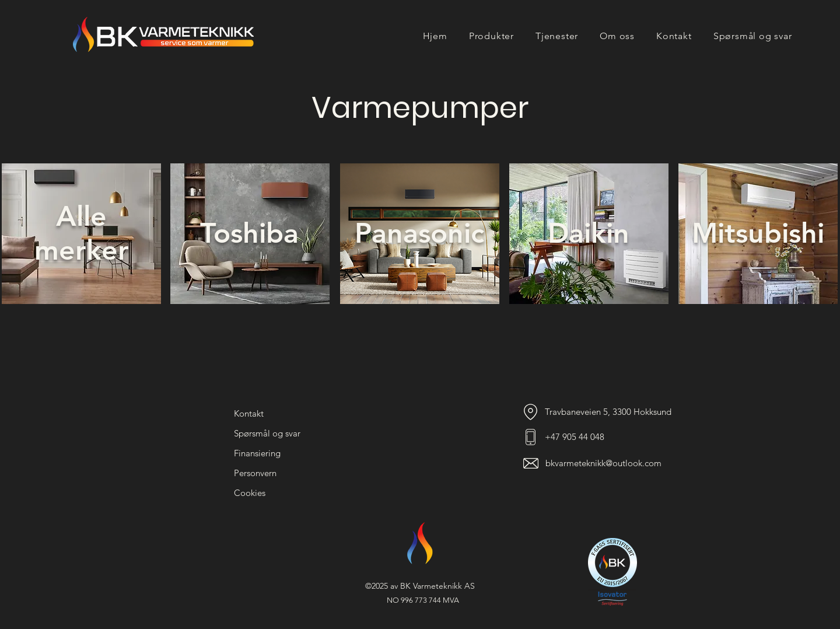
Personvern (255, 473)
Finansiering (257, 453)
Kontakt (249, 413)
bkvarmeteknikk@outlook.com (603, 463)
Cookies (250, 493)
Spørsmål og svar (267, 433)
